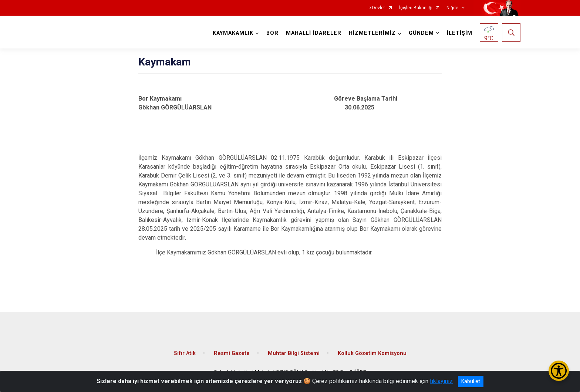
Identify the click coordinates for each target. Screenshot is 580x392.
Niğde (452, 8)
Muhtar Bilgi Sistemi (294, 353)
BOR (272, 33)
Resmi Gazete (232, 353)
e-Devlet (377, 8)
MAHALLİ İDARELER (314, 33)
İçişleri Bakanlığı (416, 8)
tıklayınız (441, 381)
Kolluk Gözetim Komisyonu (372, 353)
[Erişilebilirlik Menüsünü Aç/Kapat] (559, 371)
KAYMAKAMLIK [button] (233, 33)
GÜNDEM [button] (421, 33)
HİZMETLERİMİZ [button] (372, 33)
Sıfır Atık (185, 353)
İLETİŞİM (460, 33)
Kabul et (471, 381)
